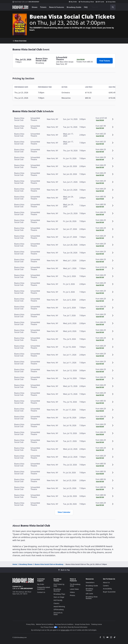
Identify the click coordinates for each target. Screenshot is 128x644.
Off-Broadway (59, 609)
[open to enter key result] (113, 7)
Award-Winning (59, 606)
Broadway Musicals (57, 590)
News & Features (57, 7)
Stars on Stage (59, 597)
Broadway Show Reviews (92, 598)
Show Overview (19, 41)
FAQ (86, 7)
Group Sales (111, 2)
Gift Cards (100, 2)
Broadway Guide (74, 7)
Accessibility (107, 589)
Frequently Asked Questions (44, 588)
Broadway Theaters (89, 590)
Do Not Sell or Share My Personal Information (73, 627)
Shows (35, 7)
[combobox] (103, 7)
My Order (73, 2)
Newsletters (90, 582)
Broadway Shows (25, 564)
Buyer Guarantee (109, 592)
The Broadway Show (86, 2)
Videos (72, 592)
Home (15, 564)
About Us (106, 582)
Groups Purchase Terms (82, 624)
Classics (56, 603)
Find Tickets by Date (59, 585)
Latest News (74, 589)
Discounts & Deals (58, 614)
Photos (72, 595)
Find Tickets (105, 61)
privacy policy (65, 630)
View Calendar (64, 512)
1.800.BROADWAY (26, 2)
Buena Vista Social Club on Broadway (48, 564)
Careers (106, 586)
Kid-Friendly (58, 600)
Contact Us (17, 586)
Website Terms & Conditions (45, 624)
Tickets (43, 7)
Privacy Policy (30, 624)
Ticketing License (97, 624)
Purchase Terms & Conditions (64, 624)
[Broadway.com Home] (20, 7)
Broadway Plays (59, 594)
